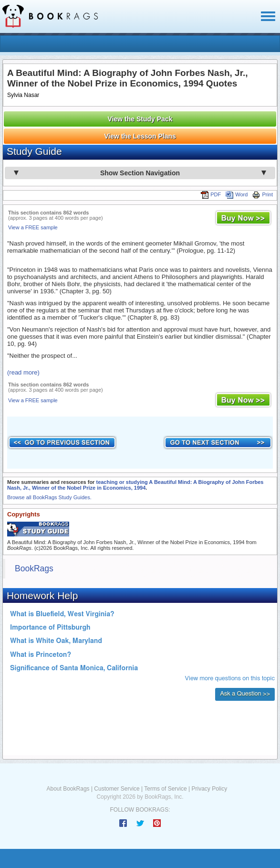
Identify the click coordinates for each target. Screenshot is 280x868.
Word (237, 194)
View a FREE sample (33, 227)
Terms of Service (165, 789)
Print (263, 194)
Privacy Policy (209, 789)
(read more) (23, 372)
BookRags (34, 568)
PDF (211, 194)
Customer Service (117, 789)
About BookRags (68, 789)
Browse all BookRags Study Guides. (49, 497)
